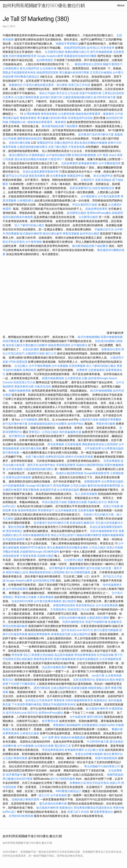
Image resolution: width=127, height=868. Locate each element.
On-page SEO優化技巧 (39, 486)
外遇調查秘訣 (37, 155)
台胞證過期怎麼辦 (98, 618)
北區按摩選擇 (70, 163)
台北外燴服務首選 (66, 510)
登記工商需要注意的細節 (38, 655)
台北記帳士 (21, 366)
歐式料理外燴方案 (105, 97)
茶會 (14, 510)
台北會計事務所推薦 (27, 97)
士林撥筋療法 (11, 68)
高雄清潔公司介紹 (24, 382)
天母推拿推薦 (76, 147)
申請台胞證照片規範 (85, 205)
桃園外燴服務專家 (20, 391)
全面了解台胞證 (58, 147)
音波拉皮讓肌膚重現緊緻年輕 (41, 172)
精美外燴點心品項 (17, 572)
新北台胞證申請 (30, 68)
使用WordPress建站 (99, 213)
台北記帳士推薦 (94, 750)
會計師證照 (69, 601)
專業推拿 (59, 700)
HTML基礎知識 (18, 362)
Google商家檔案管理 (97, 473)
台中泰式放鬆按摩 (109, 196)
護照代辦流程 (42, 688)
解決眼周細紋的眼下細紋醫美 (60, 126)
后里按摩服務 (77, 366)
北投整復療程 (96, 370)
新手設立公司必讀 (67, 93)
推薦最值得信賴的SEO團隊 (80, 56)
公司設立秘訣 (50, 432)
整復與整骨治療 (24, 387)
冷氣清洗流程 (43, 387)
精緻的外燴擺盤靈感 (73, 737)
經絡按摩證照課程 (60, 345)
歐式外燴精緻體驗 (89, 337)
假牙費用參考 (57, 568)
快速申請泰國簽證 (87, 659)
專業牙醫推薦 (31, 490)
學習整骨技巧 (46, 510)
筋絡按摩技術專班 (97, 209)
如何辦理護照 (45, 60)
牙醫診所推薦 (11, 552)
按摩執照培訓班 (55, 457)
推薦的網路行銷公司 (77, 52)
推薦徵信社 (16, 85)
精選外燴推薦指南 (53, 378)
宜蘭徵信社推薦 (77, 502)
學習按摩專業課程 (86, 655)
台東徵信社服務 (30, 733)
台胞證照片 (87, 180)
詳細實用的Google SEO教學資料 (40, 552)
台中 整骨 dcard (106, 155)
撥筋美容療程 (37, 176)
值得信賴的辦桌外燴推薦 (18, 217)
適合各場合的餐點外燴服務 (91, 143)
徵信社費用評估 (18, 155)
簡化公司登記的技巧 (63, 535)
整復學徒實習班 (44, 659)
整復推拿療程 (28, 118)
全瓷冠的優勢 (31, 349)
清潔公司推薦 (111, 506)
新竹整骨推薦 (11, 453)
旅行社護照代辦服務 (106, 630)
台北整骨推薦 (66, 114)
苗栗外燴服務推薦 (112, 337)
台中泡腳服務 (29, 420)
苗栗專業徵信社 (103, 812)
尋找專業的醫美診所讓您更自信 (93, 808)
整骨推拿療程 (49, 114)
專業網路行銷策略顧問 (67, 725)
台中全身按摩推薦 (107, 605)
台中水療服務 (60, 366)
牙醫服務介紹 (17, 122)
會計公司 (51, 353)
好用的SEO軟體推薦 (84, 155)
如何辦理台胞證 (76, 213)
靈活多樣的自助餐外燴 (53, 804)
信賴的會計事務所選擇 (25, 799)
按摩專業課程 (11, 733)
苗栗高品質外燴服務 (19, 477)
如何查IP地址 (76, 424)
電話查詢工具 (63, 746)
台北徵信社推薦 (44, 746)
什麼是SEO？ (56, 159)
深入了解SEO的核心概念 (29, 225)
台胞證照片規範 (35, 353)
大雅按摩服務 (46, 597)
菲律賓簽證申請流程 (80, 118)
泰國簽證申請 (45, 143)
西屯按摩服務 (56, 444)
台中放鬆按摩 (78, 717)
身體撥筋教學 (92, 481)
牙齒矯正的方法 (104, 229)
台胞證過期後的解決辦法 (78, 97)
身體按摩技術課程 (64, 605)
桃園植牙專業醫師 (67, 44)
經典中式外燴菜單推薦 (79, 457)
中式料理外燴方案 (98, 742)
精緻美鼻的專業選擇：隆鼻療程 (95, 114)
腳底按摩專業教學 (40, 634)
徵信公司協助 (47, 93)
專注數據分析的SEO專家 (74, 73)
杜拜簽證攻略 (105, 655)
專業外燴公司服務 (26, 597)
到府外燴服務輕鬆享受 (23, 56)
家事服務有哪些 (88, 163)
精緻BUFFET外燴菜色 (33, 548)
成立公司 (44, 795)
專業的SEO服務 (106, 424)
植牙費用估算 (17, 436)
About (121, 5)
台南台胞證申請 (81, 634)
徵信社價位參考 (52, 234)
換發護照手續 (48, 490)
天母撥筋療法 (58, 609)
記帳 (85, 378)
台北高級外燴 (48, 68)
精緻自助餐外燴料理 (89, 535)
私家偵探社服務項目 (82, 523)
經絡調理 (118, 213)
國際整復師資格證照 (30, 139)
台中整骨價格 (34, 242)
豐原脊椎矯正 (15, 531)
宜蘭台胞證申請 (64, 143)
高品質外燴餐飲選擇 (55, 667)
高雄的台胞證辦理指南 (90, 465)
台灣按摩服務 (32, 114)
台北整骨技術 (73, 378)
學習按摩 (17, 655)
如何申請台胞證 (90, 234)
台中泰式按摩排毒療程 (48, 601)
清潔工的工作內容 (79, 85)
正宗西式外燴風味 (101, 73)
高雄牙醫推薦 (11, 341)
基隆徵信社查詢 (111, 349)
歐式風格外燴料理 (31, 234)
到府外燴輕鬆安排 (103, 188)
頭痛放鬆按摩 (11, 556)
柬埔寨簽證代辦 (61, 634)
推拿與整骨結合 (85, 605)
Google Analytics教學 (50, 56)
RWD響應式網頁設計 (27, 77)
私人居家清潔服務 (86, 494)
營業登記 (34, 432)
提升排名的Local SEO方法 (77, 630)
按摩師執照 (30, 370)
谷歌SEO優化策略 (20, 143)
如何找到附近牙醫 (44, 581)
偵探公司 (115, 783)
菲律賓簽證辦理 (66, 465)
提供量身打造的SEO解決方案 (96, 134)
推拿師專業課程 (28, 510)
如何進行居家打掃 (51, 97)
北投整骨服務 (86, 510)
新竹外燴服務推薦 (102, 52)
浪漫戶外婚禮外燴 (90, 93)
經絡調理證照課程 (75, 48)
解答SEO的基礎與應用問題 (104, 486)
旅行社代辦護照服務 (78, 572)
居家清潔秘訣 (103, 180)
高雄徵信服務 (79, 688)
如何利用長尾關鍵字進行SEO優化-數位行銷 (44, 6)
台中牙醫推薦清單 (110, 163)
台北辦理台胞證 (54, 52)
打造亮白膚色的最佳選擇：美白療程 (45, 85)
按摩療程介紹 (78, 783)
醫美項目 (8, 680)
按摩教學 (82, 370)
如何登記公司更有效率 (101, 48)
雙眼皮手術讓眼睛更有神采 (19, 73)
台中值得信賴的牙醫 (58, 155)
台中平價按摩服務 (40, 366)
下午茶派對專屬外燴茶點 (27, 704)
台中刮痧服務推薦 (14, 486)
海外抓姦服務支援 (70, 432)
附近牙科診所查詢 (14, 242)
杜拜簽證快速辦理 (14, 539)
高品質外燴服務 (64, 655)
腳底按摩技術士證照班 (89, 64)
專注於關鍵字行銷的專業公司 (102, 766)
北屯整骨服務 (58, 176)
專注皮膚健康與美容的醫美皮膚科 (68, 548)
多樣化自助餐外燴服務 (72, 618)
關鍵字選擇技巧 (113, 64)
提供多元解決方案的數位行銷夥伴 (27, 345)
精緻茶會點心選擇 (99, 688)
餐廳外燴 (117, 729)
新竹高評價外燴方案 (15, 424)
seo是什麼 (98, 676)
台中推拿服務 (15, 469)
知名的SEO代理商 (22, 601)
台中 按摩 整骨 (51, 737)
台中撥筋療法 (89, 196)
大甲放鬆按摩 (93, 448)
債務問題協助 (115, 775)
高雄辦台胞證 (45, 556)
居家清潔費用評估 (81, 188)
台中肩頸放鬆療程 (17, 589)
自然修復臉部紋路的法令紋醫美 (47, 424)
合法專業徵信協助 (113, 448)
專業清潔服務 (71, 234)
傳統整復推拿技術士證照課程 (100, 444)
